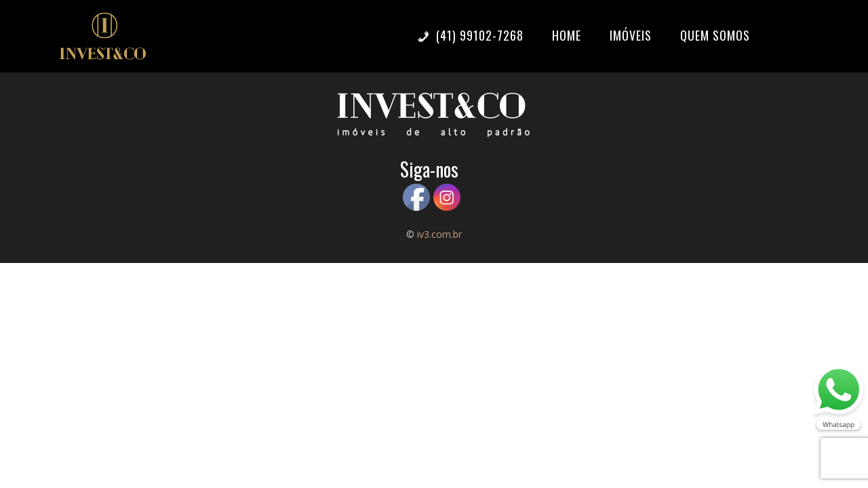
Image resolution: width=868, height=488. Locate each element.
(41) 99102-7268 (470, 35)
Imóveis (631, 35)
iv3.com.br (439, 234)
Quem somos (715, 35)
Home (567, 35)
